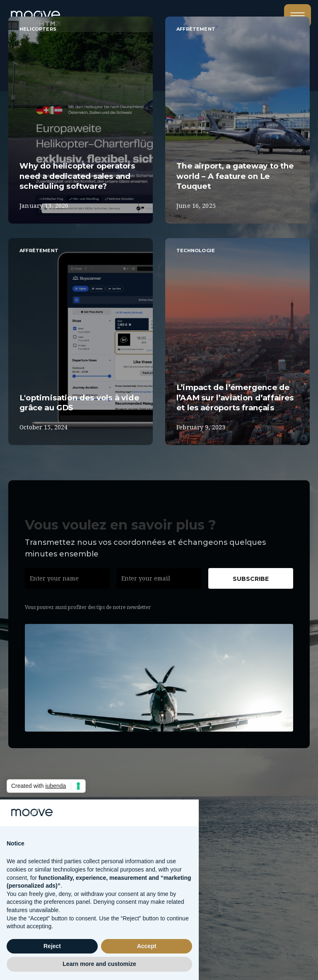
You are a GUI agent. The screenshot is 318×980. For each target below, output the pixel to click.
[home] (45, 13)
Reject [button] (52, 946)
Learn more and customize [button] (99, 964)
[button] (298, 16)
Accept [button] (147, 946)
